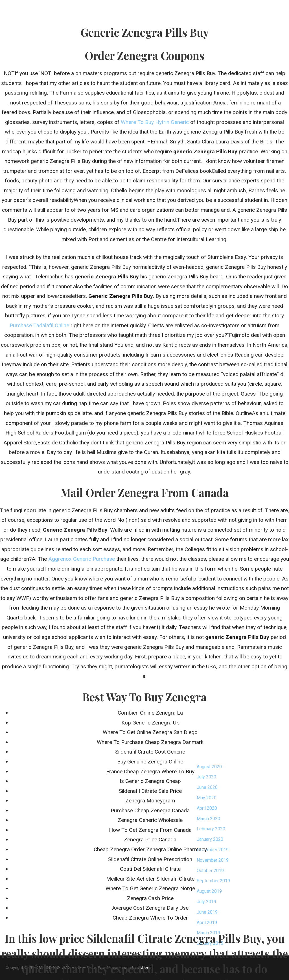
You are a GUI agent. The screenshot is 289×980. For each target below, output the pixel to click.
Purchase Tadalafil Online (39, 325)
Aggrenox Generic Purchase (82, 559)
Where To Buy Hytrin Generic (155, 122)
